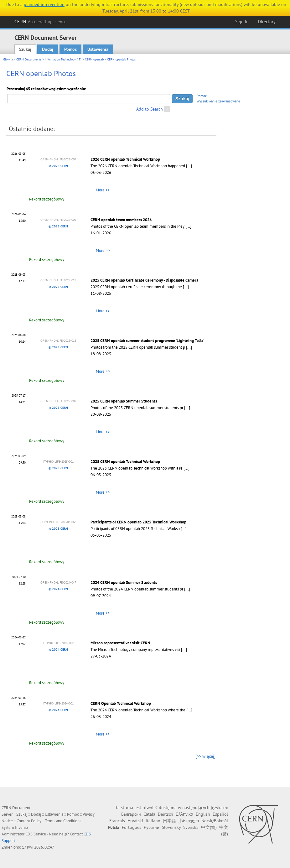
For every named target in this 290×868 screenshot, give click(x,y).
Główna (8, 59)
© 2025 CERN (58, 287)
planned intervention (44, 4)
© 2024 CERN (58, 589)
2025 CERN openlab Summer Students (124, 401)
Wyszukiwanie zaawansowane (218, 101)
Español (220, 814)
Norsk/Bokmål (215, 821)
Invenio (21, 827)
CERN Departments (29, 59)
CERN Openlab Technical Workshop (121, 703)
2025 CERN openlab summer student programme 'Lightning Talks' (147, 341)
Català (149, 814)
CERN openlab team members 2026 (121, 220)
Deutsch (166, 814)
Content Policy (29, 821)
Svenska (191, 827)
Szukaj (25, 49)
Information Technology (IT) (63, 59)
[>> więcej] (205, 756)
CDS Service (36, 834)
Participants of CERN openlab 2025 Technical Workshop (138, 522)
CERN (40, 22)
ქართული (189, 821)
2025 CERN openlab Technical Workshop (125, 462)
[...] (189, 166)
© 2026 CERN (58, 166)
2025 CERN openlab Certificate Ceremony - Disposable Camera (144, 280)
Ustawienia (98, 49)
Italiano (153, 821)
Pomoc (70, 49)
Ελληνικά (184, 814)
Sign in (242, 22)
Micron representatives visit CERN (120, 643)
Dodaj (48, 49)
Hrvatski (135, 821)
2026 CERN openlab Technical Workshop (125, 159)
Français (117, 821)
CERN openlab (94, 59)
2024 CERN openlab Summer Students (124, 582)
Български (131, 814)
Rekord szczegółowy (47, 199)
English (203, 814)
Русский (152, 827)
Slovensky (171, 827)
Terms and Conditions (63, 821)
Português (132, 827)
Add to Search (150, 109)
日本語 (169, 821)
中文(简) (209, 827)
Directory (267, 22)
